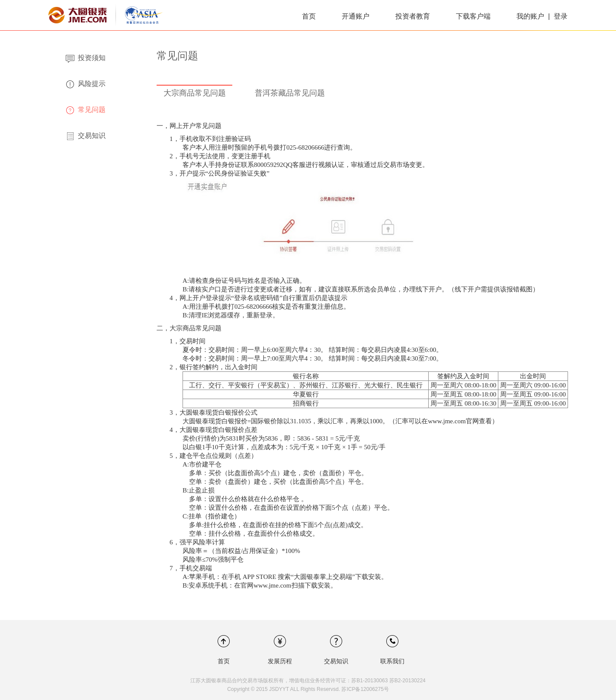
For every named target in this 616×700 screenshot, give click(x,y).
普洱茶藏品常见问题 (290, 93)
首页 (309, 16)
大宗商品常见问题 (195, 93)
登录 (561, 16)
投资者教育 (413, 16)
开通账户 (356, 16)
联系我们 (392, 661)
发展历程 (280, 661)
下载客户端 (473, 16)
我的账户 (531, 16)
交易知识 (336, 661)
